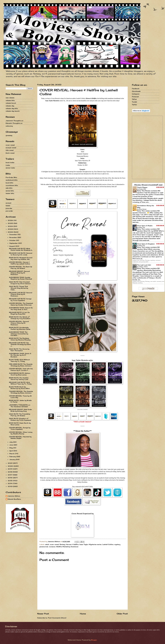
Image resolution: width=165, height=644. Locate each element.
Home (83, 614)
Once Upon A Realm (145, 226)
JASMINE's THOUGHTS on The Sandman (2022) (20, 406)
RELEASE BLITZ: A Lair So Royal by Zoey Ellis (19, 313)
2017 (10, 475)
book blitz (9, 183)
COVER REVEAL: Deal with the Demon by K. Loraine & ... (21, 369)
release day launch (13, 111)
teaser (8, 206)
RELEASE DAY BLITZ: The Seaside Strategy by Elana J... (20, 344)
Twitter (134, 105)
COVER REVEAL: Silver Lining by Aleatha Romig (21, 433)
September (14, 243)
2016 (10, 478)
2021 (10, 463)
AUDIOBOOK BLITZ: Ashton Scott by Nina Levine (20, 374)
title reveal (10, 150)
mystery (117, 544)
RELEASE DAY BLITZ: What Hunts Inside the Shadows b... (21, 249)
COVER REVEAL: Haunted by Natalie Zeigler (20, 437)
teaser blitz (10, 193)
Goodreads (136, 91)
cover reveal (54, 544)
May (11, 448)
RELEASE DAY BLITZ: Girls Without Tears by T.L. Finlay (20, 383)
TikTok (134, 99)
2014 (10, 483)
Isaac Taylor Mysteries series (90, 544)
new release (10, 98)
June (11, 445)
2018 (10, 472)
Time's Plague (142, 187)
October (13, 240)
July (11, 442)
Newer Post (43, 614)
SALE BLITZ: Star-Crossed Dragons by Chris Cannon (20, 283)
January (13, 459)
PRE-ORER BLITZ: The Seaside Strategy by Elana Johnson (21, 365)
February (13, 457)
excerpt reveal (11, 148)
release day (10, 106)
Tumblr (135, 102)
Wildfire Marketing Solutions (67, 547)
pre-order (9, 211)
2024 (11, 226)
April (11, 451)
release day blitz (12, 108)
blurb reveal (10, 153)
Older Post (122, 614)
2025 (11, 223)
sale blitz (9, 188)
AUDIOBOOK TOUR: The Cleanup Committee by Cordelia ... (19, 334)
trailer (8, 165)
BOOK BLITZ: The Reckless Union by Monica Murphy (20, 339)
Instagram (136, 94)
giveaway (9, 135)
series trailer (10, 168)
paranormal (44, 547)
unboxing (9, 126)
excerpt (8, 203)
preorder (9, 208)
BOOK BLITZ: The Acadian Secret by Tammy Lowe (19, 379)
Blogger (94, 640)
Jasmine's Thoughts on (14, 121)
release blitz (10, 100)
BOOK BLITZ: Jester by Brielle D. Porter (20, 401)
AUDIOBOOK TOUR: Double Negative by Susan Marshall (20, 278)
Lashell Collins (108, 544)
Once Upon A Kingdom (146, 244)
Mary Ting (142, 227)
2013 (10, 486)
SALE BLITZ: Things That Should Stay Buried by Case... (19, 288)
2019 (10, 469)
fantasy (62, 544)
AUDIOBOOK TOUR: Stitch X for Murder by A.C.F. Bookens (20, 355)
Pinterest (135, 97)
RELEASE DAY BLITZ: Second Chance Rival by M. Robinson (21, 294)
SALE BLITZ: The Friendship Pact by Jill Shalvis (20, 415)
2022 (11, 232)
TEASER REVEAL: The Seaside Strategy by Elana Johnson (21, 392)
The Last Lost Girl (144, 265)
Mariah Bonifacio (14, 499)
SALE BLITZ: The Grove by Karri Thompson (19, 350)
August (12, 246)
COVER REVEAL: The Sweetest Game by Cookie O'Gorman (21, 304)
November (13, 237)
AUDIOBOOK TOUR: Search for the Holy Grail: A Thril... (21, 309)
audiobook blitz (12, 180)
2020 (11, 466)
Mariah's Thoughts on (14, 123)
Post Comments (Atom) (57, 618)
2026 (11, 220)
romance (52, 547)
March (12, 454)
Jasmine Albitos (14, 496)
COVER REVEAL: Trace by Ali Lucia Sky (20, 397)
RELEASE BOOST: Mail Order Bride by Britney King (21, 410)
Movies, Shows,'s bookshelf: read (148, 185)
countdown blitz (12, 185)
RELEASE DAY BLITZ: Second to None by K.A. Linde (21, 254)
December (13, 234)
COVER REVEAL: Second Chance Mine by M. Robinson (19, 323)
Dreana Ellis (142, 189)
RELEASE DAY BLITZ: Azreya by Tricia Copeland (20, 299)
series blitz (10, 191)
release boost (11, 103)
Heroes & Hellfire (72, 544)
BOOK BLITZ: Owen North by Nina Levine (20, 424)
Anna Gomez (143, 209)
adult (47, 544)
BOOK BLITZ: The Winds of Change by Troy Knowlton (20, 318)
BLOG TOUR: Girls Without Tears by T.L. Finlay (19, 360)
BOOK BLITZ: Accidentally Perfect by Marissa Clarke (20, 328)
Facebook (136, 89)
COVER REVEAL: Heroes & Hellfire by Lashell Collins (20, 263)
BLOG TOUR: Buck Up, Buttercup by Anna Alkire (19, 388)
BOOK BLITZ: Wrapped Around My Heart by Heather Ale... (21, 258)
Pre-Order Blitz (11, 177)
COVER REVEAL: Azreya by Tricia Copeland (20, 428)
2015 (10, 481)
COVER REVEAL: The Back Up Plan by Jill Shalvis (21, 267)
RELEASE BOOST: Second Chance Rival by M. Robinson (19, 273)
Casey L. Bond (143, 267)
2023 (11, 229)
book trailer (10, 162)
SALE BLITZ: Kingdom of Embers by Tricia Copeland (20, 419)
